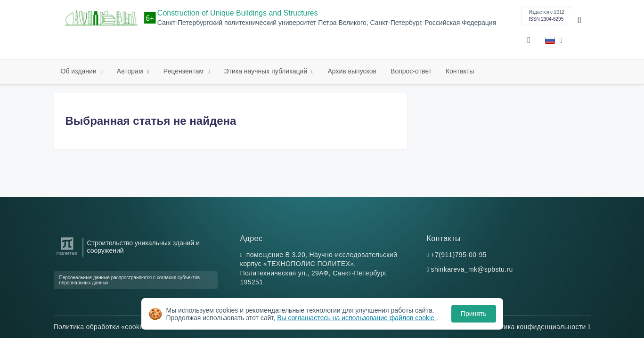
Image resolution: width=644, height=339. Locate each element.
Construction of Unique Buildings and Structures (238, 13)
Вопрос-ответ (411, 71)
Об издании (80, 71)
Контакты (460, 71)
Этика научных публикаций (266, 71)
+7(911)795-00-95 (459, 255)
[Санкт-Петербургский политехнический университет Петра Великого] (67, 255)
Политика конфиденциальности (538, 327)
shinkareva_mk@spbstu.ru (472, 269)
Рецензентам (184, 71)
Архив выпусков (352, 71)
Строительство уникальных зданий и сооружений (143, 247)
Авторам (131, 71)
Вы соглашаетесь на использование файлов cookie (357, 318)
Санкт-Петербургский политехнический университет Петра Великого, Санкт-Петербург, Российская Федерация (327, 23)
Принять (474, 314)
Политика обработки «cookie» (104, 327)
